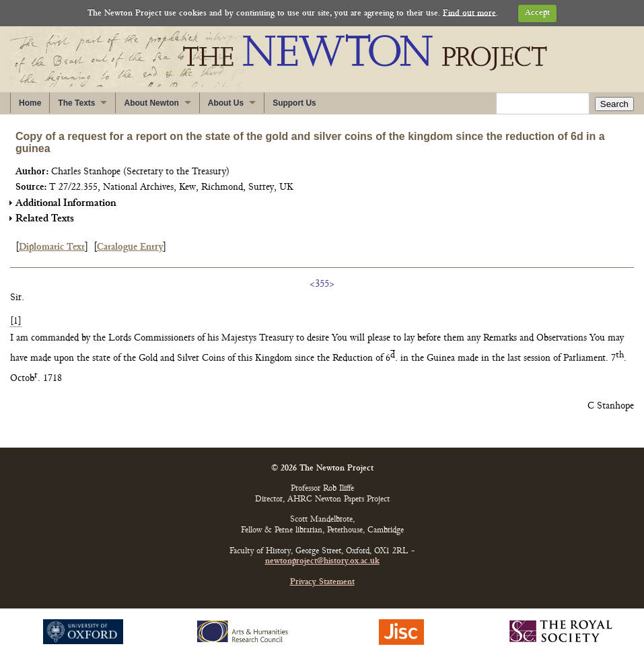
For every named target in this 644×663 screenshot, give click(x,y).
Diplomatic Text (52, 247)
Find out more (469, 13)
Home (30, 103)
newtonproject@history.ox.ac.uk (322, 562)
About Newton (151, 103)
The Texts (76, 103)
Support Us (294, 103)
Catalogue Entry (130, 247)
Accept (537, 13)
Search (614, 104)
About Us (226, 103)
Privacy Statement (322, 583)
